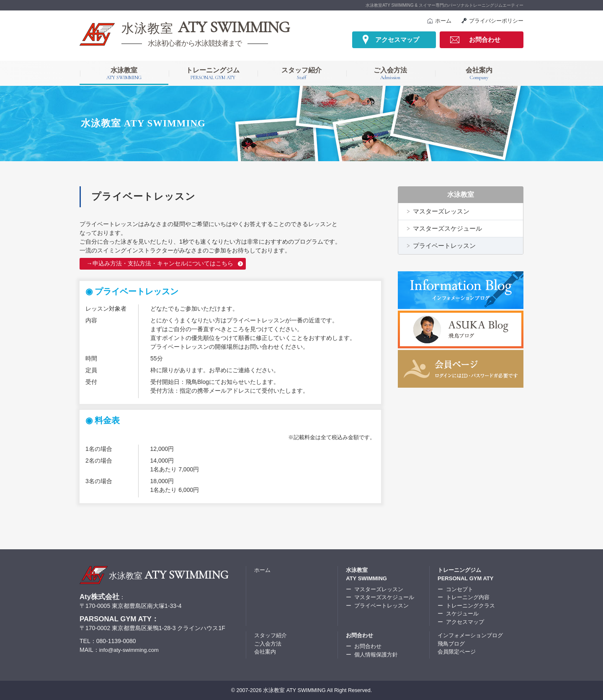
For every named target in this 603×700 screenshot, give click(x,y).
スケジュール (462, 613)
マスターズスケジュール (447, 228)
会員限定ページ (457, 651)
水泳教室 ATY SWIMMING (294, 690)
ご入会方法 (390, 74)
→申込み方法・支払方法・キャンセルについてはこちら (160, 263)
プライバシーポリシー (496, 21)
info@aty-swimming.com (131, 649)
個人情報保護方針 (376, 654)
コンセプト (460, 589)
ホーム (443, 21)
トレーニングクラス (470, 605)
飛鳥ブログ (451, 643)
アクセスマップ (397, 40)
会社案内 (479, 74)
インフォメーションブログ (470, 635)
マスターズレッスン (441, 211)
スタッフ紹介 (301, 74)
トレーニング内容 (468, 597)
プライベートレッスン (444, 246)
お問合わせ (485, 40)
